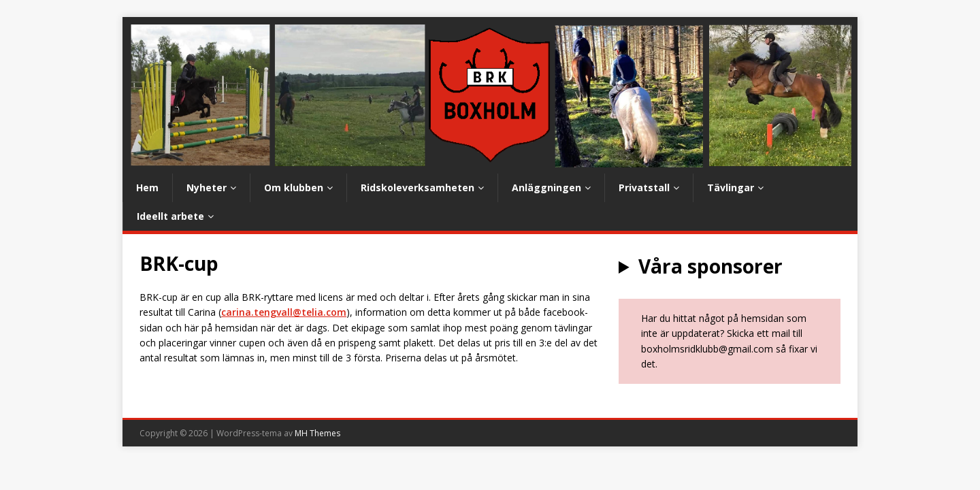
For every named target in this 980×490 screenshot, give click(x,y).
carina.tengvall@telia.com (284, 312)
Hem (147, 187)
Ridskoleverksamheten (418, 187)
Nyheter (207, 187)
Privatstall (644, 187)
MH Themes (317, 433)
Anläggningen (546, 187)
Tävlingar (731, 187)
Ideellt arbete (170, 216)
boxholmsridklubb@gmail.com (707, 349)
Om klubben (294, 187)
